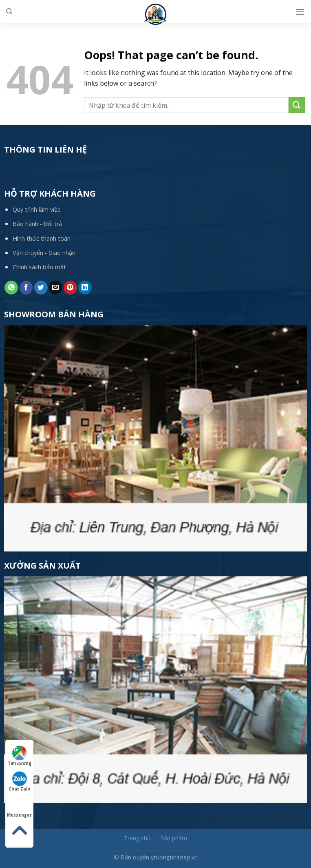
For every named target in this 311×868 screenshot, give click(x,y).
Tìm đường (20, 756)
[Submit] (297, 105)
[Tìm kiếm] (9, 11)
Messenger (19, 808)
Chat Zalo (19, 782)
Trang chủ (137, 838)
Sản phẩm (174, 838)
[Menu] (300, 12)
